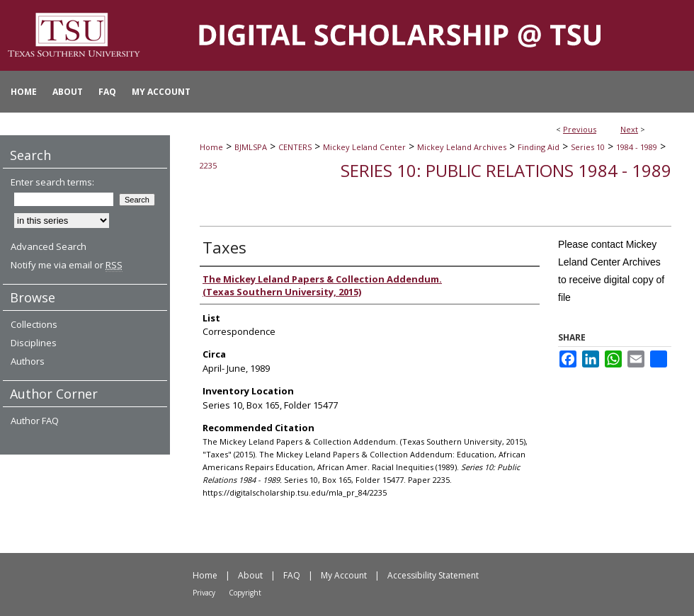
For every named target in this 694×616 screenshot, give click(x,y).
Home (211, 147)
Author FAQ (35, 421)
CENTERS (295, 147)
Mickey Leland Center (364, 147)
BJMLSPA (251, 147)
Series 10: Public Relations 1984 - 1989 (506, 170)
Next (629, 129)
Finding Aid (539, 147)
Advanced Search (49, 246)
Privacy (204, 593)
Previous (580, 129)
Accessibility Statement (433, 575)
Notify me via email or (67, 265)
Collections (34, 324)
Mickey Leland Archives (462, 147)
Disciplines (34, 343)
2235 (208, 165)
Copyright (245, 593)
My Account (344, 575)
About (250, 575)
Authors (28, 361)
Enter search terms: (52, 182)
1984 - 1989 (637, 147)
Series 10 (588, 147)
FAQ (292, 575)
